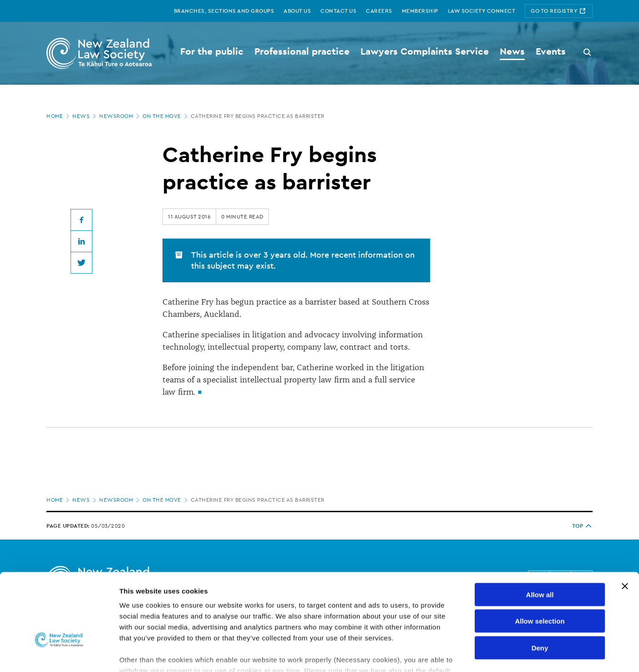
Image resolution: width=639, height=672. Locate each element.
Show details (478, 654)
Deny (540, 585)
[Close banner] (625, 523)
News (85, 116)
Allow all (540, 532)
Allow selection (540, 558)
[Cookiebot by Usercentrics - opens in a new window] (59, 654)
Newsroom (120, 116)
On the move (166, 116)
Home (59, 116)
